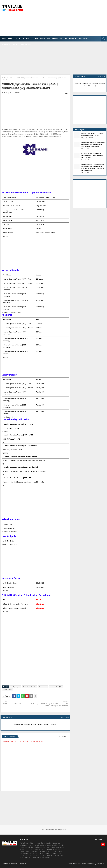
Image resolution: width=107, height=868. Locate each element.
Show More (101, 76)
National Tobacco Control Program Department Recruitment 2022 (92, 134)
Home (4, 39)
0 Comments (64, 736)
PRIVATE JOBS (84, 39)
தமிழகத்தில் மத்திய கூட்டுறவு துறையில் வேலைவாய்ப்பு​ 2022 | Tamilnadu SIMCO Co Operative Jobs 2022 (93, 144)
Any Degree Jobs (15, 687)
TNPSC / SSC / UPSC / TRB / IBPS (27, 39)
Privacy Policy (91, 864)
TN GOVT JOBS (45, 39)
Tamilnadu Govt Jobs (56, 687)
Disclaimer (82, 864)
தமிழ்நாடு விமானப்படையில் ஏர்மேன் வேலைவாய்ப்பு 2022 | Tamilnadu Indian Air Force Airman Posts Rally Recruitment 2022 (92, 167)
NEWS (10, 39)
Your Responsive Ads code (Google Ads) (53, 830)
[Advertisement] (69, 18)
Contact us (101, 864)
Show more (65, 717)
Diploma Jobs (43, 687)
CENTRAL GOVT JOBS (60, 39)
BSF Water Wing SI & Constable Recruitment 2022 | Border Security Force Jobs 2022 (92, 155)
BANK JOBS (73, 39)
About (75, 864)
